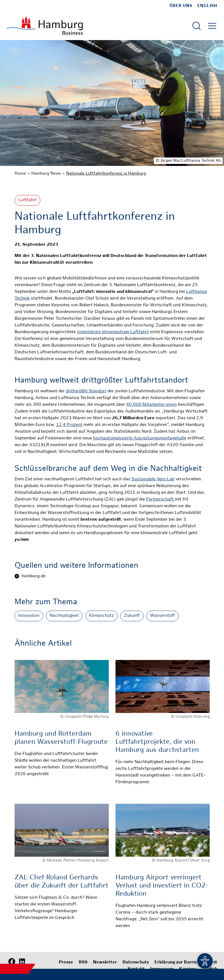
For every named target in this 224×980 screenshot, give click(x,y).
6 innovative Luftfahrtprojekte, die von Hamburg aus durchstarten (157, 742)
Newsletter (105, 962)
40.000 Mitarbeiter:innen (152, 405)
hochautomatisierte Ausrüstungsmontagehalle (140, 438)
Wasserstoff (162, 616)
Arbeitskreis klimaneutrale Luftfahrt (113, 332)
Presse (66, 962)
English (207, 6)
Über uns (181, 6)
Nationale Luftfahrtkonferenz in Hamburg (106, 173)
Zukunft (132, 616)
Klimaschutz (101, 616)
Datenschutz (136, 962)
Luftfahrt (27, 200)
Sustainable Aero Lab (153, 479)
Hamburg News (46, 173)
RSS (83, 962)
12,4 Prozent (69, 425)
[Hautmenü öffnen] (212, 26)
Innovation (29, 616)
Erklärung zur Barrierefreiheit (186, 962)
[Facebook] (12, 962)
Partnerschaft (161, 500)
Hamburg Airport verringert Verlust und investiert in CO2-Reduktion (162, 886)
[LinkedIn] (22, 962)
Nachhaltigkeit (64, 616)
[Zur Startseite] (45, 26)
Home (20, 173)
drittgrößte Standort (86, 391)
